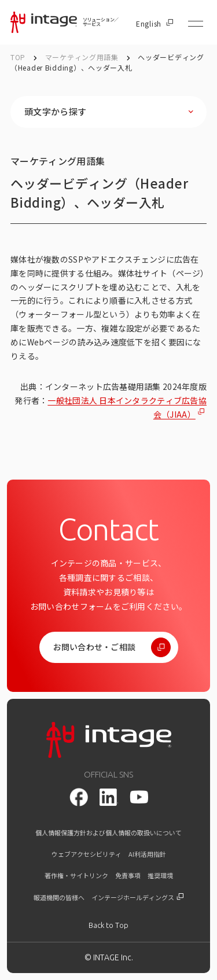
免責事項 (128, 876)
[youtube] (139, 797)
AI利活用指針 (147, 854)
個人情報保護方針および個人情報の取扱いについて (108, 833)
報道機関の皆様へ (59, 898)
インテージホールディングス (137, 898)
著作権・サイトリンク (76, 876)
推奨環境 (160, 876)
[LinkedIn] (109, 797)
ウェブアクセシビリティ (87, 854)
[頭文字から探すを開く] (108, 112)
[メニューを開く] (196, 24)
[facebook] (79, 797)
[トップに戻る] (108, 925)
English (155, 24)
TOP (18, 57)
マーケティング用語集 (83, 57)
